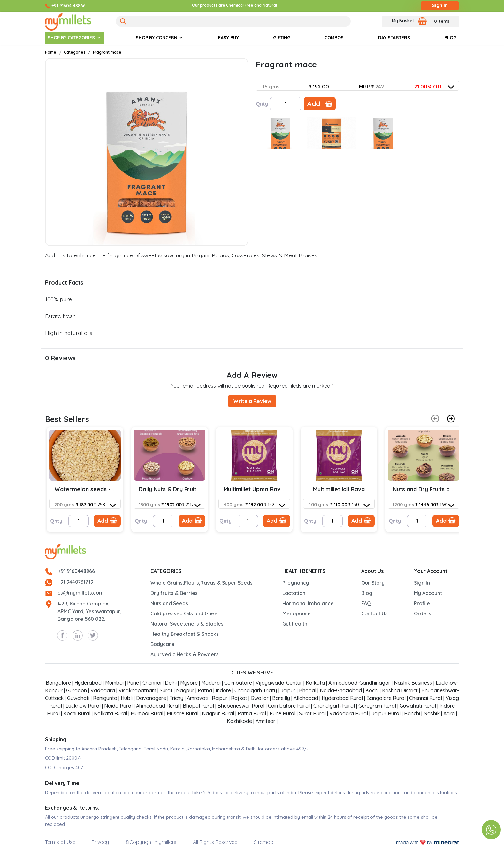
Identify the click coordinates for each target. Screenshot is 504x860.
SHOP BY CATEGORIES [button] (71, 38)
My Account (428, 593)
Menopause (297, 613)
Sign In (422, 583)
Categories (75, 52)
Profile (422, 603)
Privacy (100, 842)
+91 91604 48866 (69, 6)
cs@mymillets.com (81, 593)
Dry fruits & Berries (174, 593)
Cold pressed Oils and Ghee (184, 613)
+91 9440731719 (75, 582)
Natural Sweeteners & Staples (187, 624)
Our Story (373, 583)
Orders (423, 613)
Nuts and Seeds (169, 603)
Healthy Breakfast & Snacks (185, 634)
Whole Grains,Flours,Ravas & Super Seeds (202, 583)
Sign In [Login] (440, 5)
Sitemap (264, 842)
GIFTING (282, 38)
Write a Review (252, 401)
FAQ (366, 603)
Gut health (295, 624)
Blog (367, 593)
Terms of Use (60, 842)
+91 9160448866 (76, 571)
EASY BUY (229, 38)
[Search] (233, 21)
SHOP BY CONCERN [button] (157, 38)
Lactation (294, 593)
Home (51, 52)
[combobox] (358, 87)
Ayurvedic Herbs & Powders (185, 654)
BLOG (450, 38)
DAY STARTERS (394, 38)
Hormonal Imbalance (308, 603)
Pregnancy (296, 583)
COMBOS (334, 38)
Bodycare (162, 644)
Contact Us (374, 613)
